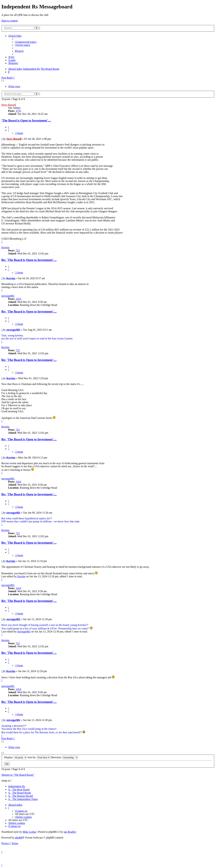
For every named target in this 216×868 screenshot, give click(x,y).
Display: (15, 757)
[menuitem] (26, 42)
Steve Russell (9, 105)
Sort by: (39, 757)
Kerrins (5, 247)
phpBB (19, 838)
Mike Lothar (29, 832)
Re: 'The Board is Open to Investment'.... (29, 260)
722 (18, 250)
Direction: (64, 757)
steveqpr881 (8, 296)
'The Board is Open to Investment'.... (26, 120)
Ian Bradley (70, 832)
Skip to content (10, 21)
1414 (18, 299)
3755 (18, 111)
